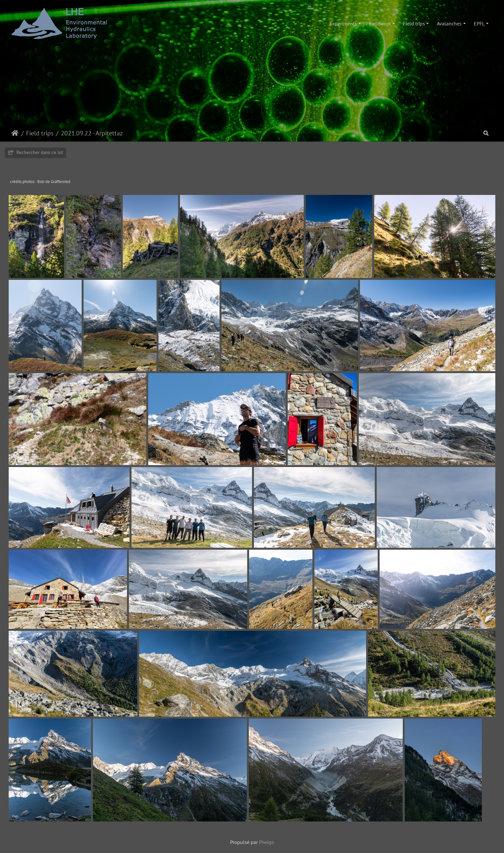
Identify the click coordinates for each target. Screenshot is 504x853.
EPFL (479, 23)
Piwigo (267, 842)
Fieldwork (380, 23)
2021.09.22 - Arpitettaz (92, 133)
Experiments (343, 23)
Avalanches (449, 23)
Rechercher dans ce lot (36, 152)
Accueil (15, 133)
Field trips (414, 23)
